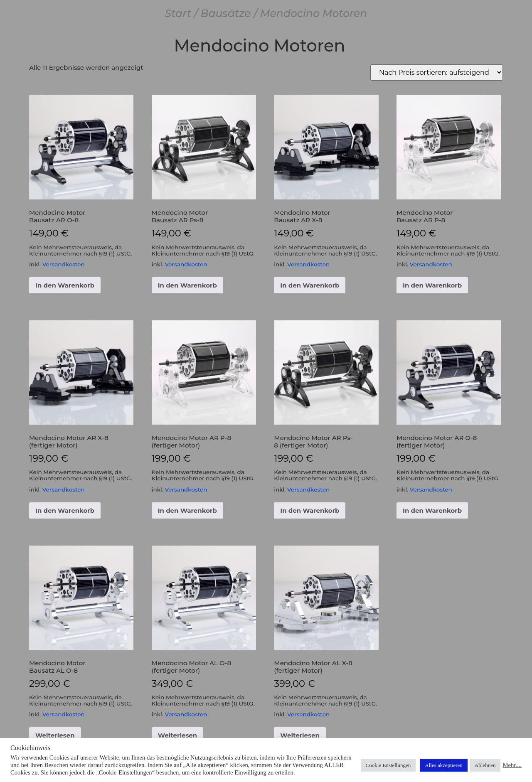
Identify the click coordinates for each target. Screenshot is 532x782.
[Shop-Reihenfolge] (437, 73)
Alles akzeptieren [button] (444, 765)
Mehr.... (512, 765)
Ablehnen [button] (485, 765)
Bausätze (225, 13)
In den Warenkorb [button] (65, 285)
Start (178, 13)
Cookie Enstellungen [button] (388, 765)
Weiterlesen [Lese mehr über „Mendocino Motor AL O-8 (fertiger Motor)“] (178, 735)
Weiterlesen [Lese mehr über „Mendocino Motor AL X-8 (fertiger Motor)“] (300, 735)
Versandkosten (64, 264)
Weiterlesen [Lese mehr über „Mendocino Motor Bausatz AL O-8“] (55, 735)
